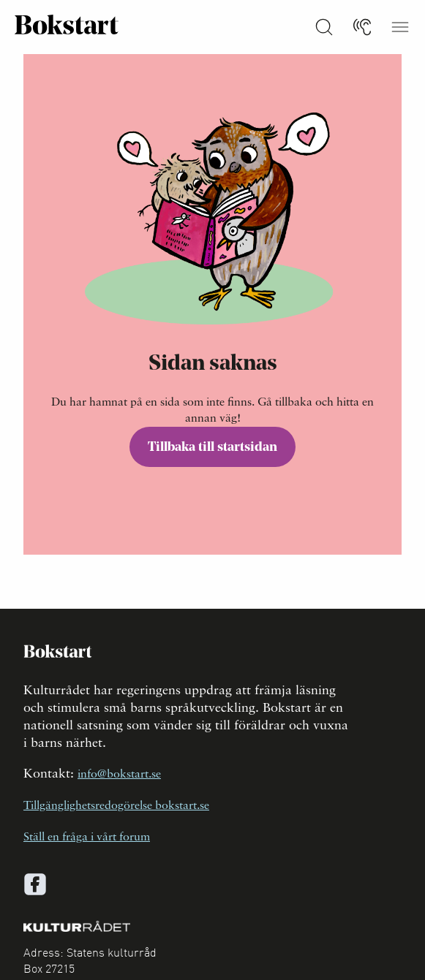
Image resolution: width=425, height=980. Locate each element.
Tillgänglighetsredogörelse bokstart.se (116, 806)
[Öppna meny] (400, 27)
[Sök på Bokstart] (324, 27)
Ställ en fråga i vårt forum (87, 837)
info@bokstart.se (119, 775)
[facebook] (35, 884)
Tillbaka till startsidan (212, 448)
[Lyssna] (362, 27)
